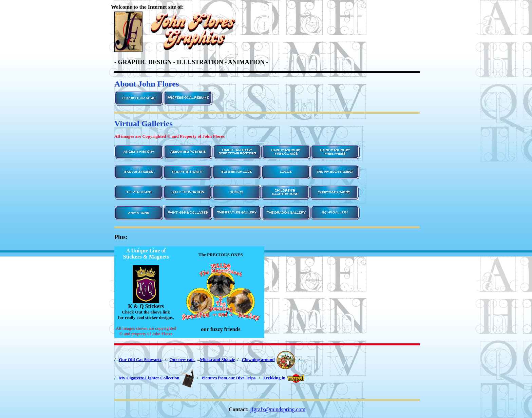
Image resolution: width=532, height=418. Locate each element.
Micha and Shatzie (217, 359)
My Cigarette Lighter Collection (149, 378)
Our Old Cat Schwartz (140, 359)
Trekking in (274, 378)
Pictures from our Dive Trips (229, 378)
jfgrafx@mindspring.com (278, 409)
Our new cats (182, 359)
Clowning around (258, 359)
